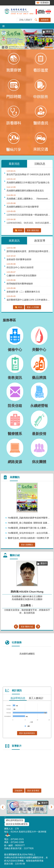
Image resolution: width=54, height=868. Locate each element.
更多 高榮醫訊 (27, 545)
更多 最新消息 (33, 230)
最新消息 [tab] (14, 164)
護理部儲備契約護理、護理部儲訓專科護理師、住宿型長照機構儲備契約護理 (29, 251)
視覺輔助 (45, 3)
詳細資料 (19, 791)
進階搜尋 (45, 20)
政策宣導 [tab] (40, 241)
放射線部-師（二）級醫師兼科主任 (23, 292)
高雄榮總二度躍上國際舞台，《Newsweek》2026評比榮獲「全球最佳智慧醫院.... (29, 199)
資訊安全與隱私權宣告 (17, 824)
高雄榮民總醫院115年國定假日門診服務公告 (28, 183)
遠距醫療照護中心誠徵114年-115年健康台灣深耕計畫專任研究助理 (29, 300)
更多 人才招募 (33, 307)
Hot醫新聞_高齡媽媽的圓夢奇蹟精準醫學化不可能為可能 (30, 518)
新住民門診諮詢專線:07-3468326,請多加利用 (28, 174)
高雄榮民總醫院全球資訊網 (27, 14)
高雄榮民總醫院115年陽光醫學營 (23, 207)
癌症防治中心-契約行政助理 (20, 267)
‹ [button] (16, 627)
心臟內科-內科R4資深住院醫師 (21, 276)
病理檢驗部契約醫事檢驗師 (20, 284)
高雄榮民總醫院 (27, 654)
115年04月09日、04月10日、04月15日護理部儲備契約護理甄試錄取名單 (29, 223)
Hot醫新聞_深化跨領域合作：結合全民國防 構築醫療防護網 (30, 533)
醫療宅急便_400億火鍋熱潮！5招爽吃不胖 (29, 538)
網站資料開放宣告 (15, 820)
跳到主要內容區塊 (1, 1)
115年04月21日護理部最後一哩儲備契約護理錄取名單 (29, 215)
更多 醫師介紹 (27, 627)
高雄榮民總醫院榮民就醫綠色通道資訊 (25, 191)
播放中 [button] (49, 31)
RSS (20, 230)
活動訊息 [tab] (40, 164)
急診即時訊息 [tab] (18, 698)
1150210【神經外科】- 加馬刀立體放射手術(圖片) (28, 48)
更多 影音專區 (33, 791)
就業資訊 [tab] (14, 241)
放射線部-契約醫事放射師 (19, 259)
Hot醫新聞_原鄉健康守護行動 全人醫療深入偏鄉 (30, 528)
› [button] (38, 627)
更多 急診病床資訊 (27, 733)
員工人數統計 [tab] (36, 698)
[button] (36, 20)
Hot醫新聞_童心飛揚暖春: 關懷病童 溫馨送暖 (30, 523)
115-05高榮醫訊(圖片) (26, 48)
